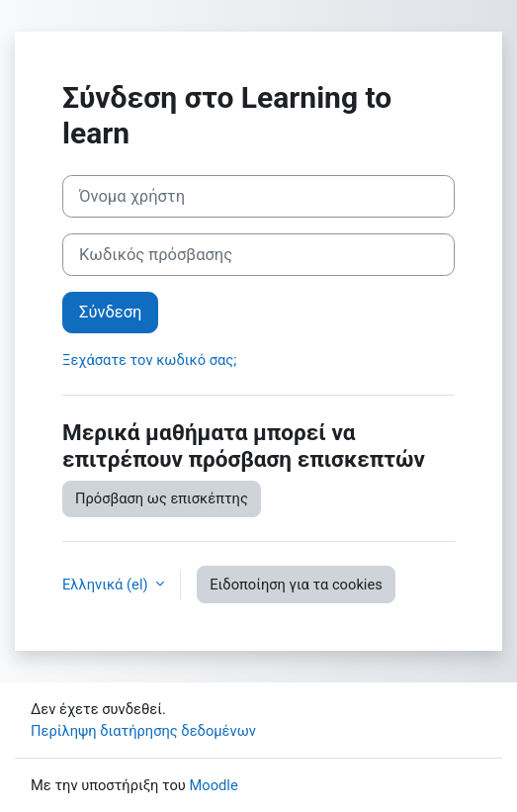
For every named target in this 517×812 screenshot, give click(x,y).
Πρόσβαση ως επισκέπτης (162, 498)
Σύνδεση (110, 312)
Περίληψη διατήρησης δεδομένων (143, 731)
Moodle (213, 785)
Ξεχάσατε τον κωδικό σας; (149, 360)
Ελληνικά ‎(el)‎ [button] (107, 585)
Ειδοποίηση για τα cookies (296, 585)
